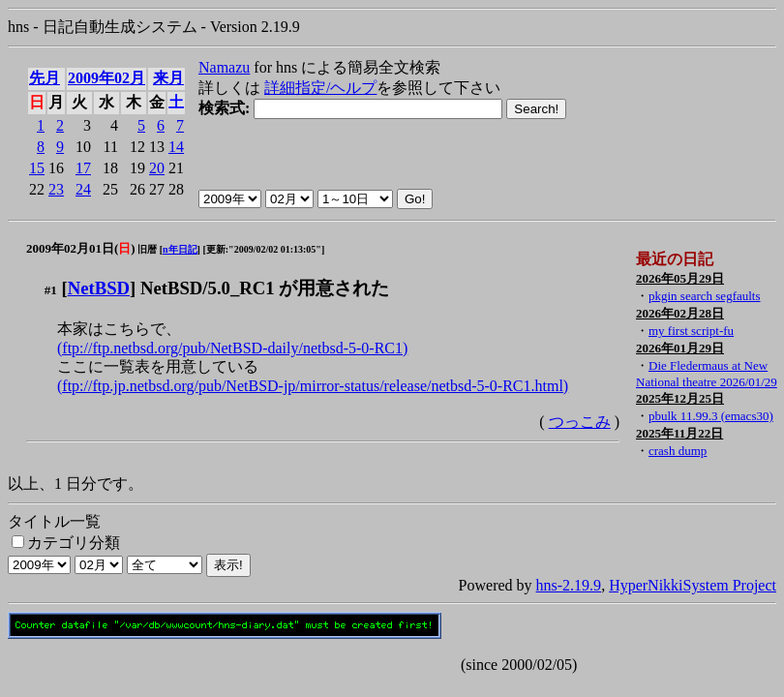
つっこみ (580, 422)
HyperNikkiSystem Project (693, 585)
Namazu (224, 67)
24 (83, 189)
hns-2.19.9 (569, 585)
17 (83, 168)
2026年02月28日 (680, 313)
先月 (45, 78)
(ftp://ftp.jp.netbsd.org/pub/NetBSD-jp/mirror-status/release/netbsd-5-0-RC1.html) (313, 386)
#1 (51, 290)
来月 (168, 78)
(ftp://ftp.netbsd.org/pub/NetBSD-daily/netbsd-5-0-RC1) (232, 348)
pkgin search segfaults (705, 296)
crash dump (678, 451)
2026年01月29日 (680, 348)
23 (56, 189)
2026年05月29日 (680, 278)
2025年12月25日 (680, 398)
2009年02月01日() (81, 248)
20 (157, 168)
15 (37, 168)
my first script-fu (691, 331)
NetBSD (99, 288)
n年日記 (180, 249)
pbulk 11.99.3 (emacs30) (711, 416)
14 (176, 147)
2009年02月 (106, 78)
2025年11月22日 (679, 433)
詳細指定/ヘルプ (320, 88)
